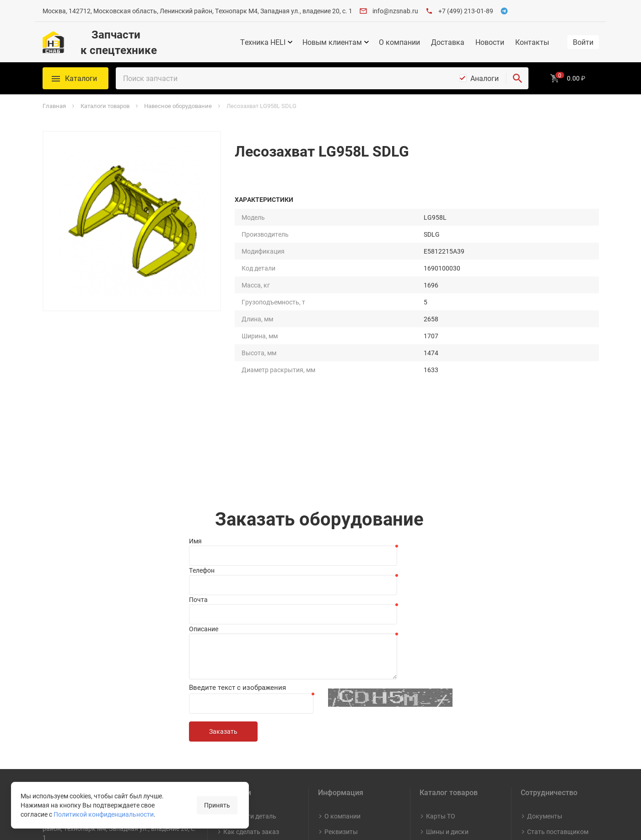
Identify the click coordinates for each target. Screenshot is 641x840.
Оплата (234, 692)
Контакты (532, 42)
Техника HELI (263, 42)
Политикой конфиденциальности (104, 815)
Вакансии (339, 707)
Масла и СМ (444, 692)
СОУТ (333, 754)
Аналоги (485, 78)
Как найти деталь (250, 661)
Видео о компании (352, 739)
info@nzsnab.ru (395, 11)
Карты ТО (441, 661)
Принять (217, 805)
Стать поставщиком (558, 676)
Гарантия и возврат (253, 723)
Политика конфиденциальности (256, 743)
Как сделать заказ (251, 676)
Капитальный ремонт (447, 737)
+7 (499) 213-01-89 (466, 11)
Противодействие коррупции (351, 774)
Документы (545, 661)
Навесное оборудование (447, 712)
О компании (399, 42)
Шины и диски (447, 676)
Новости (490, 42)
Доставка (448, 42)
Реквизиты (341, 676)
